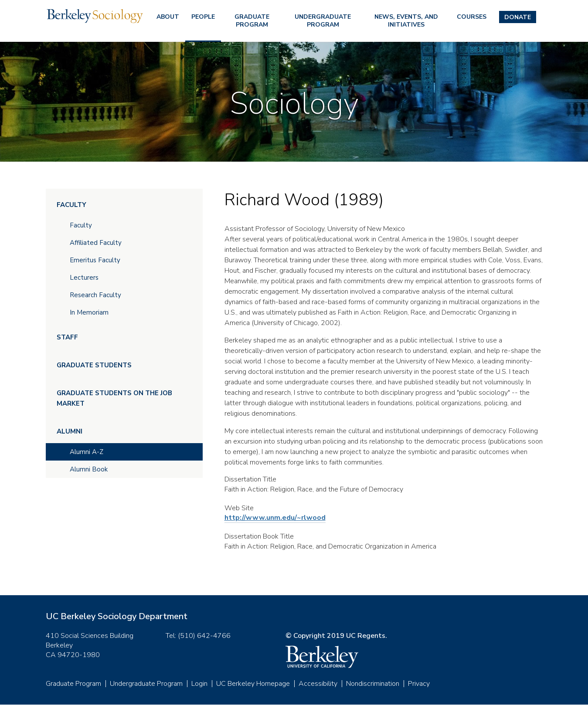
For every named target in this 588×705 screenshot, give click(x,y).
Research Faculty (95, 295)
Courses (472, 17)
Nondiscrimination (373, 684)
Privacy (419, 684)
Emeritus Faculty (95, 260)
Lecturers (84, 278)
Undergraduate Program (323, 21)
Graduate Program (252, 21)
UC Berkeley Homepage (253, 684)
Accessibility (318, 684)
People (203, 17)
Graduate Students (94, 365)
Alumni (70, 431)
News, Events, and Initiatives (406, 21)
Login (199, 684)
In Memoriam (89, 312)
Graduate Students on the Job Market (114, 398)
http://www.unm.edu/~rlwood (275, 518)
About (168, 17)
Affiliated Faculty (96, 243)
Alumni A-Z (87, 452)
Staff (67, 337)
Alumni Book (89, 469)
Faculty (71, 205)
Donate (518, 17)
